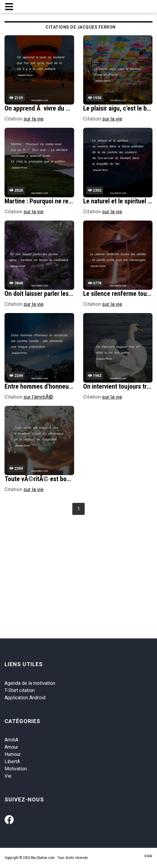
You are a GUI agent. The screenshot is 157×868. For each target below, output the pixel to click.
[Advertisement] (81, 562)
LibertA (12, 761)
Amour (11, 747)
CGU (148, 856)
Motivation (16, 769)
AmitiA (11, 740)
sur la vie (33, 119)
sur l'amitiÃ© (38, 397)
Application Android (25, 698)
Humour (13, 754)
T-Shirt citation (20, 690)
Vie (8, 776)
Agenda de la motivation (30, 683)
